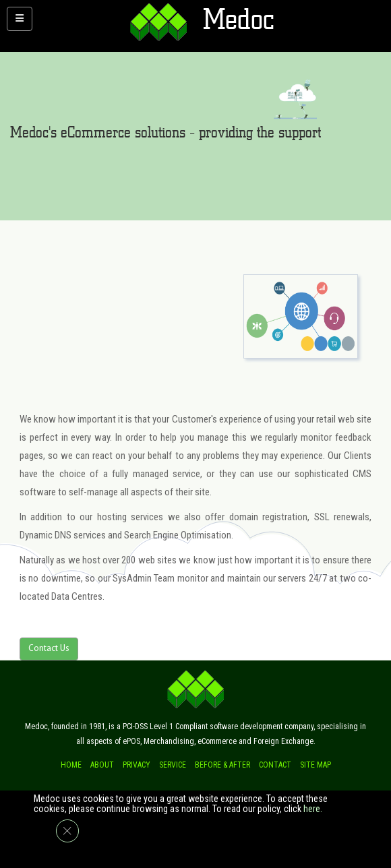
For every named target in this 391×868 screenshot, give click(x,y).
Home (71, 765)
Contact (275, 765)
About (102, 765)
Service (173, 765)
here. (313, 809)
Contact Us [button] (49, 649)
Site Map (315, 765)
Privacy (137, 765)
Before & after (222, 765)
